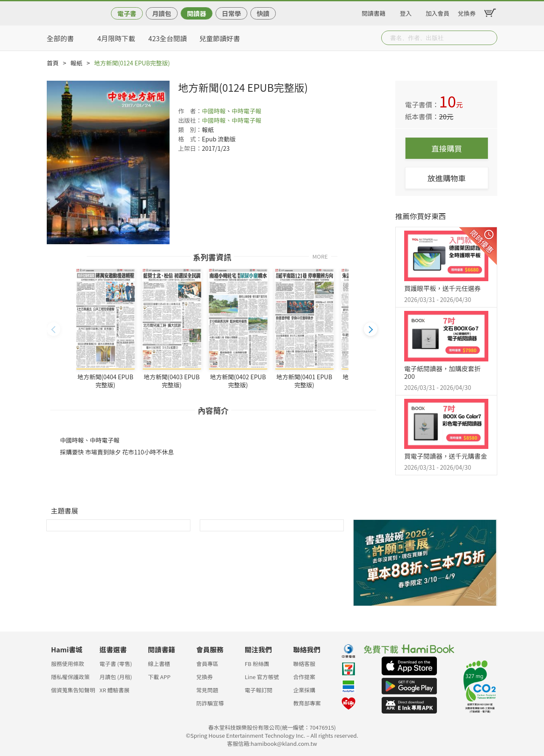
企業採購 (304, 690)
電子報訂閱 (259, 690)
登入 (406, 12)
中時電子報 (246, 111)
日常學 (231, 13)
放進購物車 (447, 178)
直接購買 (447, 148)
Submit (490, 38)
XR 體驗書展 (115, 690)
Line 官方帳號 (262, 677)
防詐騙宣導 (210, 703)
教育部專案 (307, 703)
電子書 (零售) (116, 664)
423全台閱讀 (168, 38)
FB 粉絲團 (257, 664)
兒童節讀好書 (220, 38)
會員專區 (207, 664)
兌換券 (467, 12)
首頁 (53, 63)
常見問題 (207, 690)
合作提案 (304, 677)
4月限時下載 (116, 38)
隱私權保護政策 (70, 677)
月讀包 (162, 13)
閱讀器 (197, 13)
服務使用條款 (68, 664)
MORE (320, 256)
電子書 (127, 13)
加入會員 (438, 12)
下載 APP (159, 677)
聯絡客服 (304, 664)
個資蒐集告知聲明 (73, 690)
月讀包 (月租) (116, 677)
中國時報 (214, 111)
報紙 (76, 63)
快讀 (263, 13)
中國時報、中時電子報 (232, 120)
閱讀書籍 (374, 12)
